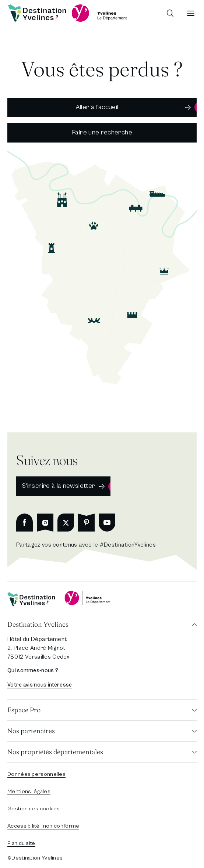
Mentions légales (29, 791)
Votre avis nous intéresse (40, 685)
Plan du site (21, 843)
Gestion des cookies (34, 809)
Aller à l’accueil (97, 107)
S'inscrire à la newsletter (59, 486)
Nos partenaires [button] (31, 731)
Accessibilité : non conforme (43, 826)
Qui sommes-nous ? (33, 671)
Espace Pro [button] (24, 710)
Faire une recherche (102, 132)
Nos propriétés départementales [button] (55, 752)
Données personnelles (36, 774)
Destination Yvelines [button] (38, 624)
